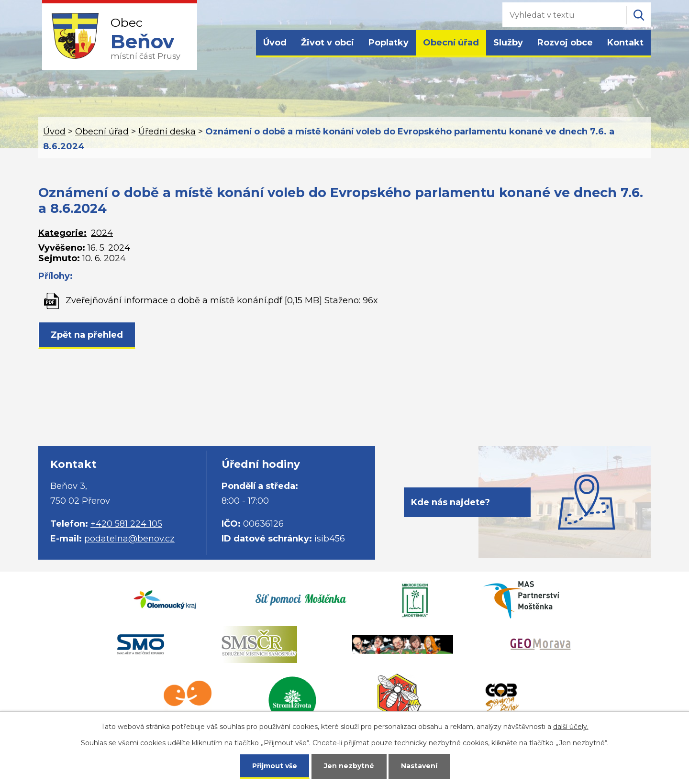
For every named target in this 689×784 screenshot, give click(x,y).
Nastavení (419, 766)
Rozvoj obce (565, 43)
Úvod (275, 43)
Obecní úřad (451, 43)
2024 (102, 233)
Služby (508, 43)
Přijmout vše (275, 766)
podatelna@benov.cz (129, 539)
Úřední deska (167, 132)
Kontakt (625, 43)
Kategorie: (62, 233)
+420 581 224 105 (126, 524)
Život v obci (328, 43)
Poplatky (389, 43)
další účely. (571, 727)
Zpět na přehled (87, 335)
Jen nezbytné (349, 766)
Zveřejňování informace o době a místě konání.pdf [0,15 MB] (194, 300)
